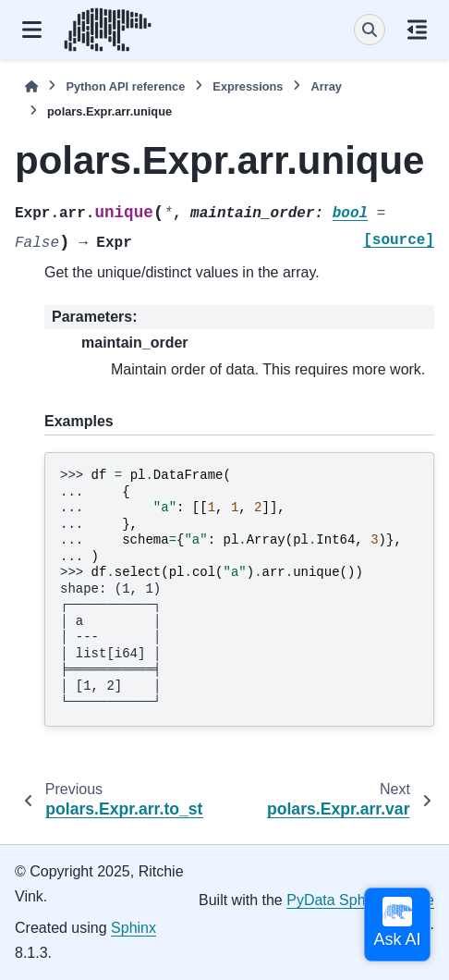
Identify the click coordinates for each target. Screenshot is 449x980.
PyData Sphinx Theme (360, 900)
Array (326, 86)
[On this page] (417, 30)
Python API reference (125, 86)
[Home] (31, 86)
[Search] (370, 30)
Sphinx (133, 928)
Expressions (248, 86)
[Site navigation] (32, 30)
